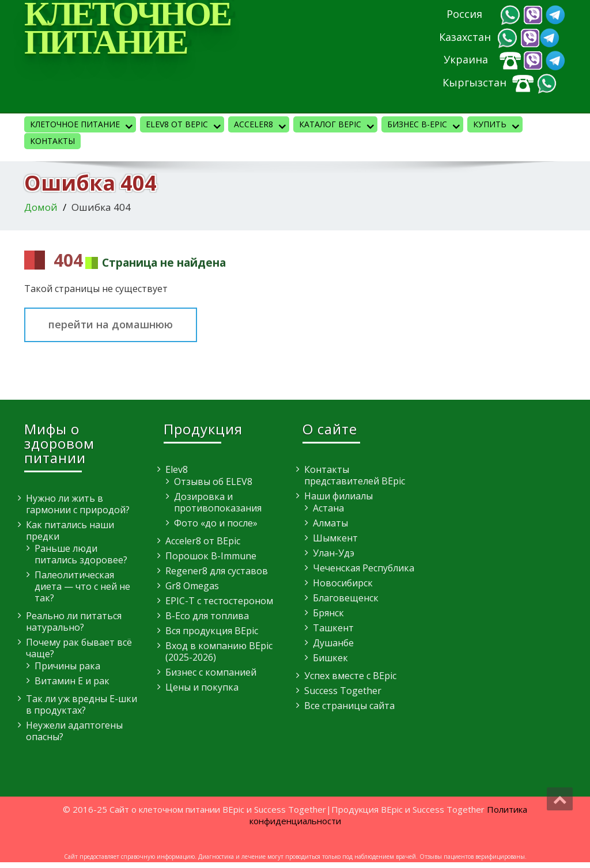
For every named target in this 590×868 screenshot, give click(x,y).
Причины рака (67, 666)
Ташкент (333, 628)
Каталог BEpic (338, 126)
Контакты (52, 141)
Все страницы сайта (349, 706)
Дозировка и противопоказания (218, 502)
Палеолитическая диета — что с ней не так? (82, 586)
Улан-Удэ (334, 553)
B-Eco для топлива (207, 616)
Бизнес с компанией (211, 672)
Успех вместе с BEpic (350, 676)
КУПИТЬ (498, 126)
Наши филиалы (339, 496)
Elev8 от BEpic (185, 126)
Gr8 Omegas (192, 586)
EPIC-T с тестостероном (219, 601)
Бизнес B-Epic (425, 126)
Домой (41, 207)
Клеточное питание (83, 126)
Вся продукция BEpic (212, 631)
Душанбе (333, 643)
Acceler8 (262, 126)
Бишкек (330, 658)
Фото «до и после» (216, 523)
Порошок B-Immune (211, 556)
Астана (328, 508)
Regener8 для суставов (217, 571)
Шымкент (335, 538)
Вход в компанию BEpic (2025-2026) (219, 651)
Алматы (330, 523)
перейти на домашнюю (111, 324)
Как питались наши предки (70, 530)
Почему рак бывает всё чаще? (79, 648)
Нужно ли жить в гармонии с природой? (78, 504)
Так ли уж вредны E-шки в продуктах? (82, 704)
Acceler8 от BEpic (203, 541)
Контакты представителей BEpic (355, 475)
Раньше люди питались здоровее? (81, 554)
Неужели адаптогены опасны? (74, 731)
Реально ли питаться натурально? (74, 621)
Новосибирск (343, 583)
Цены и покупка (202, 687)
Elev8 (177, 469)
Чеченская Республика (364, 568)
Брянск (328, 613)
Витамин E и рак (72, 681)
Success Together (343, 691)
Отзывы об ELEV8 (213, 482)
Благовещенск (346, 598)
